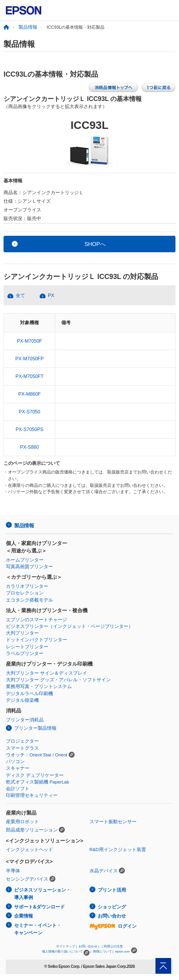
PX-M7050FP (29, 359)
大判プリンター (22, 633)
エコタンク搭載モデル (29, 600)
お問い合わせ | (89, 946)
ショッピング (112, 907)
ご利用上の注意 (112, 946)
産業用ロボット (22, 822)
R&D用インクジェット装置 (118, 850)
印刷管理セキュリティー (32, 795)
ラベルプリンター (25, 653)
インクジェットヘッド (29, 850)
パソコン (15, 762)
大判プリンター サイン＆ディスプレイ (47, 673)
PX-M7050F (29, 341)
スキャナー (18, 768)
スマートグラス (22, 748)
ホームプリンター (25, 560)
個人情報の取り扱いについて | (67, 952)
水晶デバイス (104, 871)
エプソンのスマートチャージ (37, 620)
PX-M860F (29, 394)
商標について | (103, 952)
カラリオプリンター (27, 586)
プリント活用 (112, 890)
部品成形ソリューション (32, 830)
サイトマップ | (66, 946)
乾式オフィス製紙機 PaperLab (37, 782)
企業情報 (24, 916)
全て (20, 295)
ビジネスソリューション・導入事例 (42, 894)
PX (51, 295)
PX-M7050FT (29, 376)
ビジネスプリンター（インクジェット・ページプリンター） (69, 626)
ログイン (113, 926)
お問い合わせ (112, 916)
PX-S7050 (30, 412)
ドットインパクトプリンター (37, 640)
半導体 (13, 871)
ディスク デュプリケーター (35, 775)
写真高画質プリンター (29, 567)
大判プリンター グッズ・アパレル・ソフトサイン (58, 680)
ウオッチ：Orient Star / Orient (37, 755)
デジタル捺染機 (22, 700)
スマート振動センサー (113, 822)
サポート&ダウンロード (39, 907)
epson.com (122, 952)
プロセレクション (25, 593)
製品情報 (28, 27)
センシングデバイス (27, 879)
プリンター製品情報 (35, 728)
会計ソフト (18, 789)
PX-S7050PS (30, 429)
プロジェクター (22, 741)
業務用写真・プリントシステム (39, 686)
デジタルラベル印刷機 (29, 694)
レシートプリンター (27, 647)
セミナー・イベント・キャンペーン (38, 929)
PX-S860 (29, 447)
